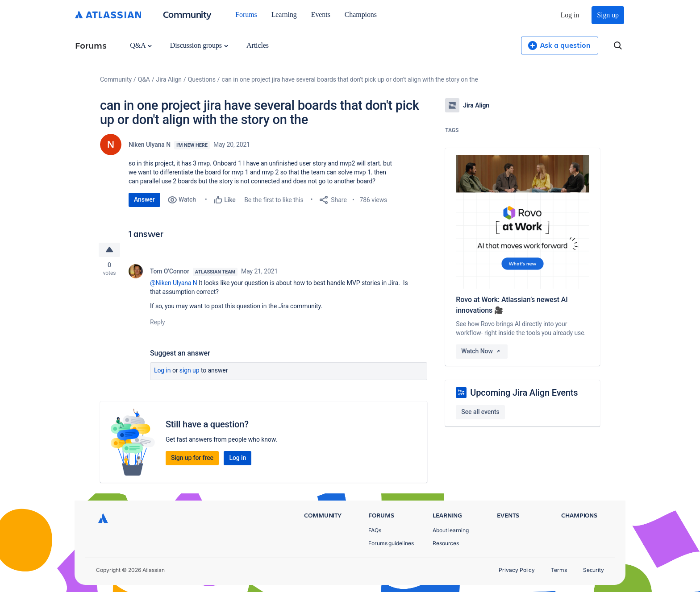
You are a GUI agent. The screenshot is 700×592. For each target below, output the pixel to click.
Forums (246, 14)
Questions (202, 79)
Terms (559, 570)
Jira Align (169, 79)
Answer (144, 199)
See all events (480, 412)
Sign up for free (192, 458)
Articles (258, 45)
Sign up (608, 15)
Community (187, 14)
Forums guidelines (391, 543)
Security (594, 570)
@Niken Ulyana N (174, 283)
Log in (570, 15)
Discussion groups (199, 45)
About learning (451, 530)
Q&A (141, 45)
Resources (446, 543)
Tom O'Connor (170, 271)
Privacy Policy (517, 570)
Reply (158, 322)
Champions (361, 14)
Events (321, 14)
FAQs (375, 530)
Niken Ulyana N (150, 145)
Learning (284, 14)
